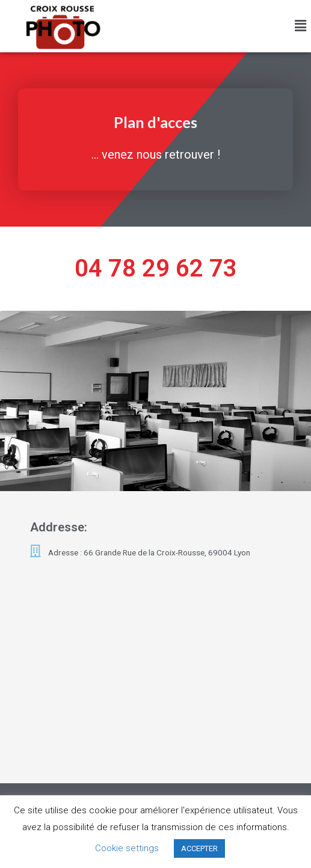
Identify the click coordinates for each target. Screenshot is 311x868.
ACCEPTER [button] (199, 848)
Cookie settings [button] (127, 848)
